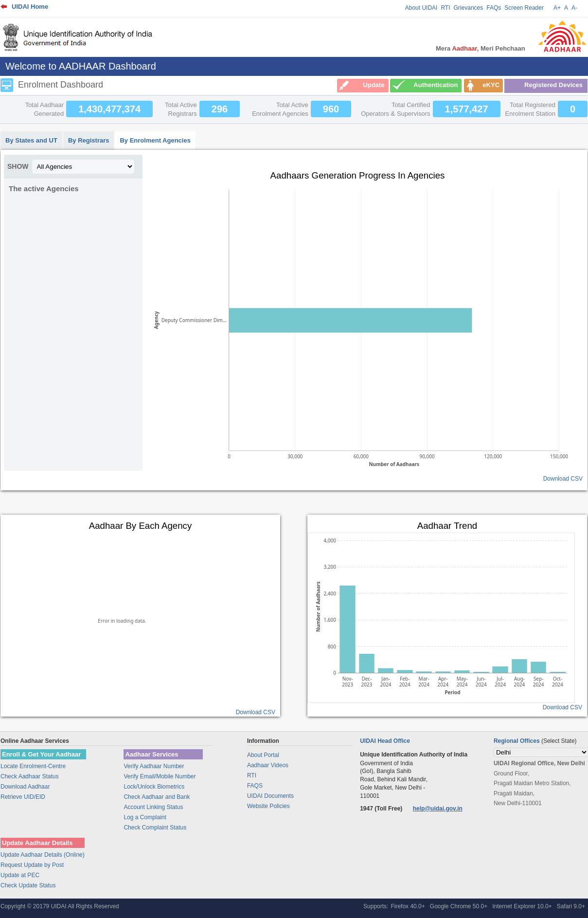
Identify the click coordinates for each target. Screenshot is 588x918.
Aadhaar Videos (268, 765)
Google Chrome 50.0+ (459, 906)
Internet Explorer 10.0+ (522, 906)
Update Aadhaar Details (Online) (43, 855)
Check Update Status (28, 885)
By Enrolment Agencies (155, 140)
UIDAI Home (30, 7)
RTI (445, 8)
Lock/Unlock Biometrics (154, 787)
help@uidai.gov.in (438, 809)
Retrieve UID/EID (23, 797)
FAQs (494, 8)
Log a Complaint (145, 817)
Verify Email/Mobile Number (160, 776)
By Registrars (89, 140)
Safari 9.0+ (571, 906)
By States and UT (31, 140)
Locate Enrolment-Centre (33, 766)
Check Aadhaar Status (29, 776)
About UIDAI (421, 8)
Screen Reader (524, 8)
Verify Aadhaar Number (154, 766)
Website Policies (268, 806)
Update (374, 85)
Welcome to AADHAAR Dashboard (81, 66)
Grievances (469, 8)
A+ (557, 8)
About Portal (263, 755)
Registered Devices (553, 85)
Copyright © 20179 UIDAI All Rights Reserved (60, 906)
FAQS (255, 786)
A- (574, 8)
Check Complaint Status (155, 828)
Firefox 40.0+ (408, 906)
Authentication (436, 85)
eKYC (491, 85)
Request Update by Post (32, 865)
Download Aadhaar (25, 787)
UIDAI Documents (270, 796)
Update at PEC (20, 875)
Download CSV (563, 479)
